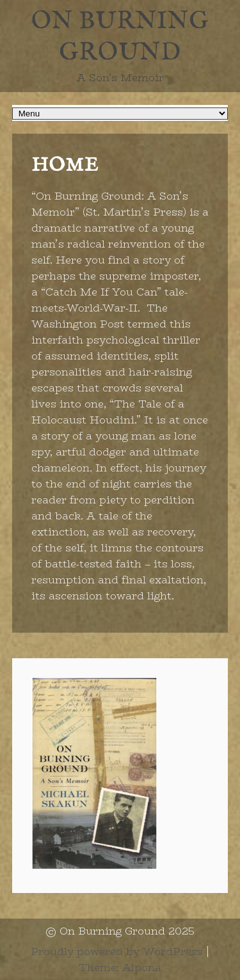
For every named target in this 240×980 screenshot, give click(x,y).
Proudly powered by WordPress (117, 952)
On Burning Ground (120, 37)
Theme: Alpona (120, 968)
